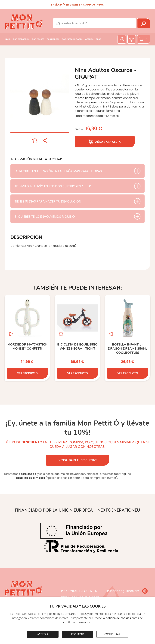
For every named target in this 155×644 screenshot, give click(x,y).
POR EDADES (38, 39)
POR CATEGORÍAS (21, 39)
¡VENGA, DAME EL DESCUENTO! (77, 460)
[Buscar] (144, 23)
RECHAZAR (77, 634)
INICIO (8, 39)
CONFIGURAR (112, 634)
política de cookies (118, 618)
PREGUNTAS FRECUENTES (79, 591)
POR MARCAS (53, 39)
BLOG (99, 39)
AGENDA (89, 39)
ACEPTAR (43, 634)
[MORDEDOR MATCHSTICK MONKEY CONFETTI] (27, 338)
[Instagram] (145, 591)
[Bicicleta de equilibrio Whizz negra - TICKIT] (77, 338)
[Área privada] (122, 39)
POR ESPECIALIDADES (72, 39)
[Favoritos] (132, 39)
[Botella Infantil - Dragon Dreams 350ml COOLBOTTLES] (128, 338)
